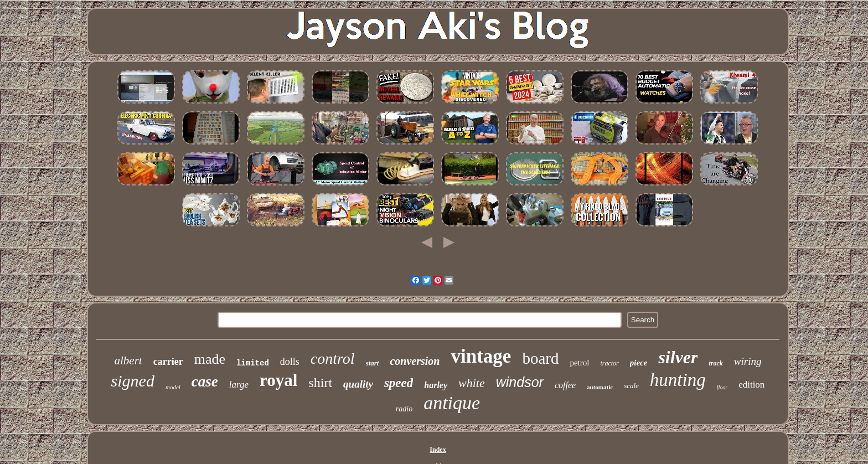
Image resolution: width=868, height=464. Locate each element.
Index (438, 450)
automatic (600, 387)
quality (358, 384)
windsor (520, 382)
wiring (748, 361)
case (205, 381)
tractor (609, 363)
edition (751, 385)
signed (133, 381)
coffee (565, 385)
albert (128, 360)
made (210, 359)
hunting (678, 380)
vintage (481, 356)
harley (436, 385)
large (239, 385)
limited (253, 363)
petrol (579, 363)
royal (278, 380)
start (373, 363)
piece (639, 363)
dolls (290, 362)
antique (452, 403)
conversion (415, 361)
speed (399, 383)
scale (631, 386)
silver (678, 357)
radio (404, 409)
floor (722, 387)
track (715, 363)
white (472, 383)
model (173, 387)
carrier (168, 362)
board (540, 358)
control (333, 359)
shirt (320, 383)
